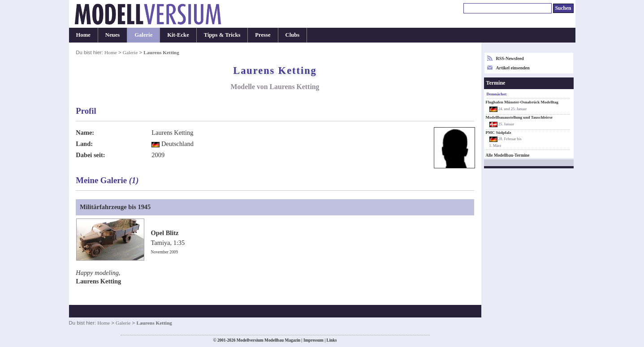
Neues (112, 35)
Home (83, 35)
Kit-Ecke (178, 35)
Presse (263, 35)
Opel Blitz (165, 233)
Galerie (143, 35)
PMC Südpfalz (499, 133)
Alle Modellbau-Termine (508, 155)
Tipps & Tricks (222, 35)
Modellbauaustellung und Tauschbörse (519, 117)
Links (332, 340)
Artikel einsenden (513, 68)
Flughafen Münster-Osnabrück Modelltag (522, 102)
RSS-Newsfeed (510, 58)
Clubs (293, 35)
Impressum (313, 340)
